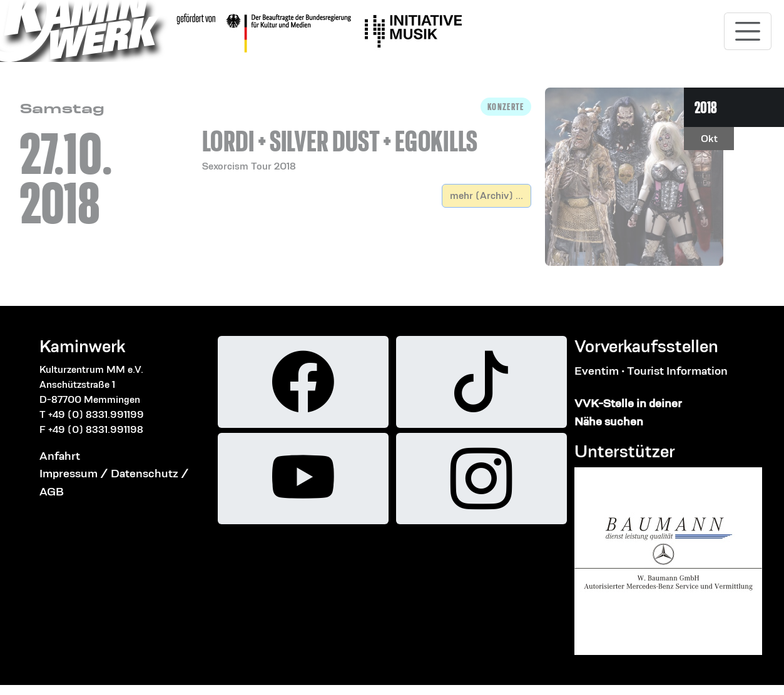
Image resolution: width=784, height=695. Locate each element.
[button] (367, 136)
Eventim (597, 371)
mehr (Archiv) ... (486, 195)
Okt (709, 139)
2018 (706, 107)
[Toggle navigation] (748, 31)
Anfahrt (60, 456)
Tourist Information (677, 371)
